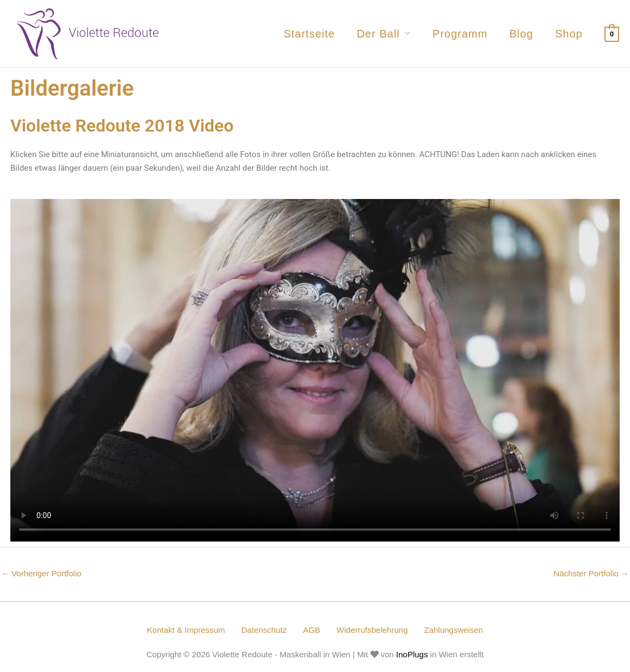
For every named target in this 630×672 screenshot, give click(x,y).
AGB (312, 630)
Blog (521, 34)
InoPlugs (412, 654)
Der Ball (378, 34)
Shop (569, 34)
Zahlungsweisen (453, 630)
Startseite (309, 34)
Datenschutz (264, 630)
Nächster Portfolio (591, 573)
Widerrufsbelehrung (372, 630)
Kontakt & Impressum (186, 630)
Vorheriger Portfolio (41, 573)
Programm (460, 34)
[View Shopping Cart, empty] (612, 33)
